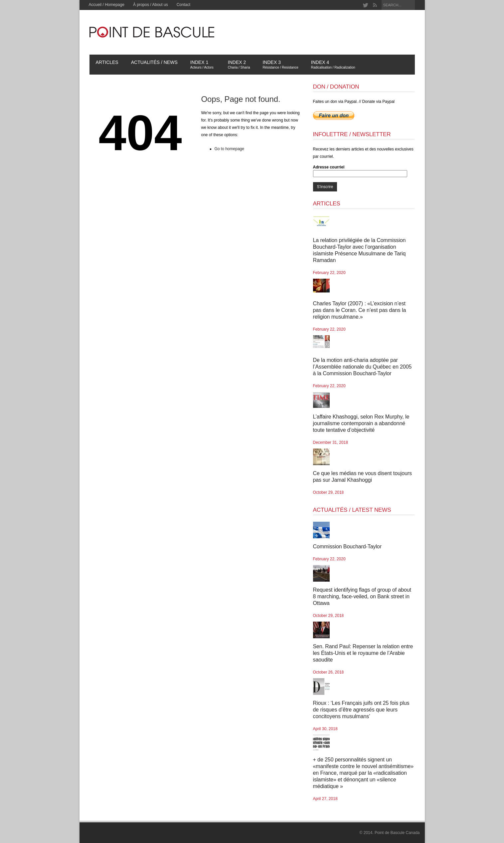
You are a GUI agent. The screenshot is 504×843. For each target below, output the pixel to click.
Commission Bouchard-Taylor (347, 547)
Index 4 (333, 64)
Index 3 (280, 64)
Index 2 (239, 64)
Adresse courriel (329, 167)
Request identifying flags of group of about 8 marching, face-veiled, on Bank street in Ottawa (362, 596)
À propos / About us (151, 5)
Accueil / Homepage (107, 5)
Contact (183, 5)
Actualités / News (154, 62)
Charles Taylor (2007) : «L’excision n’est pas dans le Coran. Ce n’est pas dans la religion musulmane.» (360, 310)
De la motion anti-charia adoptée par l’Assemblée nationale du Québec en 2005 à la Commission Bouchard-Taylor (362, 367)
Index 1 (203, 64)
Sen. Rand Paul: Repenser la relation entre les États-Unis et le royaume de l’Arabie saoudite (363, 653)
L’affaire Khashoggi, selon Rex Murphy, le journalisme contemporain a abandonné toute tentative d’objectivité (361, 423)
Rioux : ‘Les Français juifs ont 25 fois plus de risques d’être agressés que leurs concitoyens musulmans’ (361, 710)
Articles (107, 62)
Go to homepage (229, 149)
